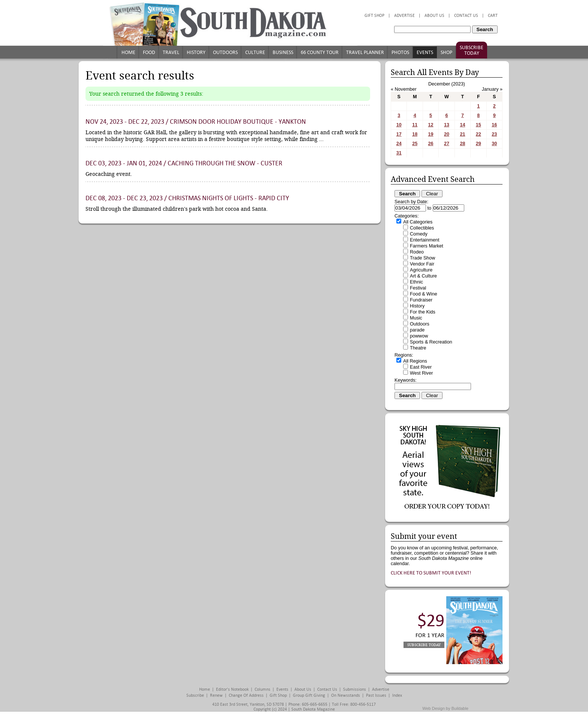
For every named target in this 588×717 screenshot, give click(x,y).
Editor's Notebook (232, 689)
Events (425, 52)
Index (397, 695)
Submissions (355, 689)
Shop (446, 52)
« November (404, 89)
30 (494, 144)
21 (462, 134)
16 (494, 125)
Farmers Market (427, 246)
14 (462, 125)
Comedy (419, 234)
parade (417, 330)
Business (283, 52)
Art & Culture (423, 276)
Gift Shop (374, 16)
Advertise (404, 16)
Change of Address (246, 695)
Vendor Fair (422, 264)
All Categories (418, 222)
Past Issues (376, 695)
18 (415, 134)
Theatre (418, 348)
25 (415, 144)
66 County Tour (320, 52)
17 (399, 134)
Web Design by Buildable (445, 708)
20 (447, 134)
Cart (493, 16)
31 (399, 153)
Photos (400, 52)
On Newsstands (346, 695)
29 (478, 144)
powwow (419, 336)
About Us (434, 16)
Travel (171, 52)
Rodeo (417, 252)
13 (447, 125)
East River (421, 367)
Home (128, 52)
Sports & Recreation (431, 342)
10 (399, 125)
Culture (255, 52)
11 (415, 125)
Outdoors (225, 52)
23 (494, 134)
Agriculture (421, 270)
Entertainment (424, 240)
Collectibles (422, 228)
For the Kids (423, 312)
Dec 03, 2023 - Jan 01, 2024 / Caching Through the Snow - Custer (184, 163)
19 (431, 134)
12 (431, 125)
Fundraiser (421, 300)
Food (149, 52)
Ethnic (416, 282)
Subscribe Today (472, 50)
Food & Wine (424, 294)
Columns (262, 689)
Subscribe (195, 695)
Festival (418, 288)
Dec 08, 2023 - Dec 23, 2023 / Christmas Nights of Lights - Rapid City (187, 198)
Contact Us (466, 16)
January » (492, 89)
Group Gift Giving (309, 695)
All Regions (415, 361)
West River (421, 373)
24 (399, 144)
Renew (216, 695)
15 (478, 125)
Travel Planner (365, 52)
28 (462, 144)
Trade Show (422, 258)
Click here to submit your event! (431, 573)
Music (416, 318)
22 (478, 134)
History (196, 52)
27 (447, 144)
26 (431, 144)
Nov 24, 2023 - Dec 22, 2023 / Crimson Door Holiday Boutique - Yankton (196, 122)
